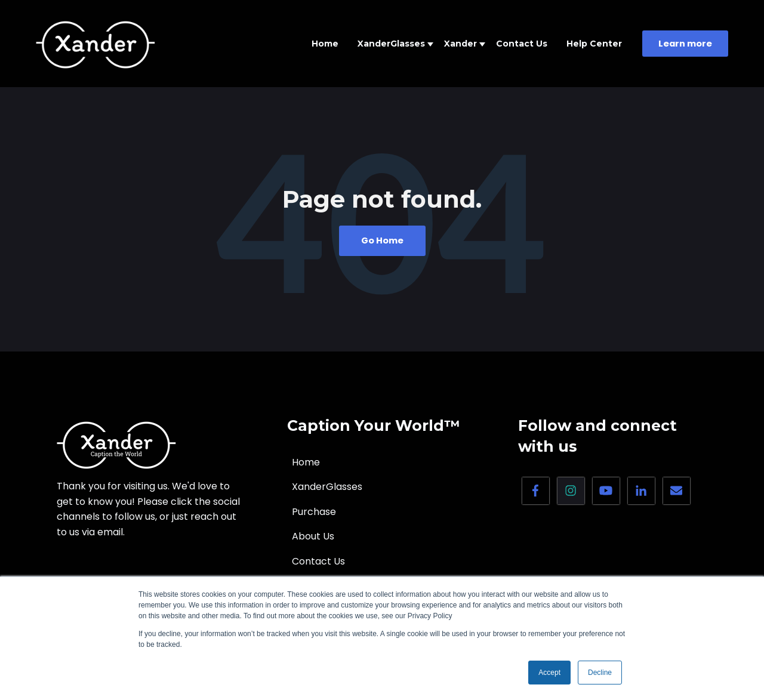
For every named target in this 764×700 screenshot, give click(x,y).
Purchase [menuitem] (314, 512)
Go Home (382, 240)
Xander (460, 44)
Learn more (685, 44)
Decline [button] (600, 673)
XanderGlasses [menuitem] (327, 487)
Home (325, 44)
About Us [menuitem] (313, 536)
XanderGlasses (391, 44)
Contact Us (522, 44)
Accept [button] (549, 673)
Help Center (594, 44)
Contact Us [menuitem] (318, 561)
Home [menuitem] (306, 462)
